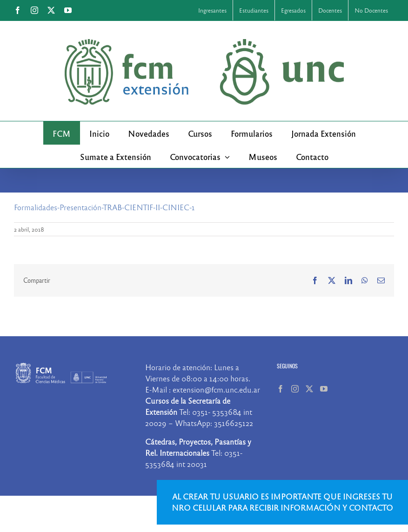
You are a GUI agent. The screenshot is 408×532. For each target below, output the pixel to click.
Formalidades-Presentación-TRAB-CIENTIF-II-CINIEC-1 (104, 207)
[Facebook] (281, 389)
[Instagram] (295, 389)
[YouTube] (324, 389)
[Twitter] (309, 389)
